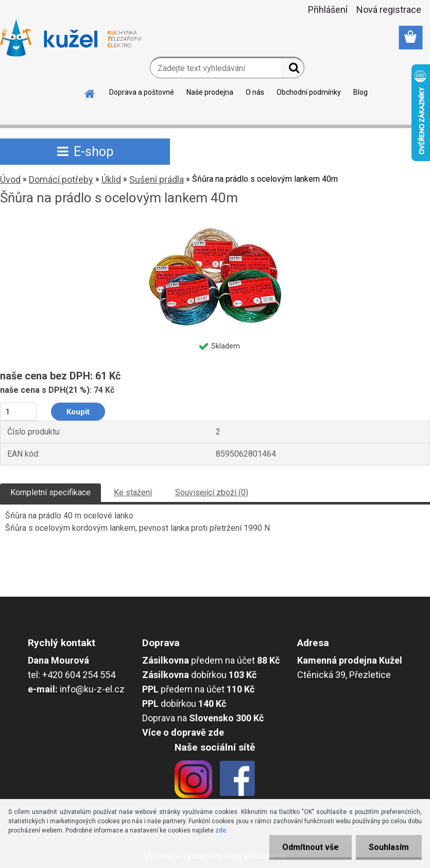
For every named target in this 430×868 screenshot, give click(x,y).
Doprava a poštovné (142, 92)
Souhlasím (389, 847)
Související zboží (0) (212, 492)
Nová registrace (389, 10)
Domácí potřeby (61, 179)
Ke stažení (133, 492)
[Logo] (71, 38)
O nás (255, 92)
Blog (360, 92)
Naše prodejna (210, 92)
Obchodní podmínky (309, 92)
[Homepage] (90, 92)
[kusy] (18, 412)
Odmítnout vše (311, 847)
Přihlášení (328, 10)
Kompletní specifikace (50, 492)
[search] (292, 70)
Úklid (111, 179)
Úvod (10, 179)
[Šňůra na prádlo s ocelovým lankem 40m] (215, 226)
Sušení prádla (157, 179)
